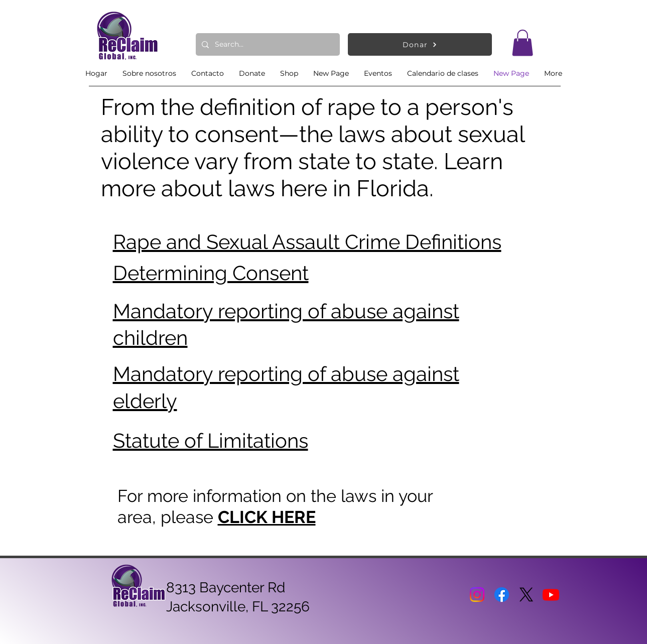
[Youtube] (551, 595)
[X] (526, 595)
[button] (523, 43)
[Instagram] (477, 595)
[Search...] (267, 44)
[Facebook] (502, 595)
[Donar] (420, 44)
